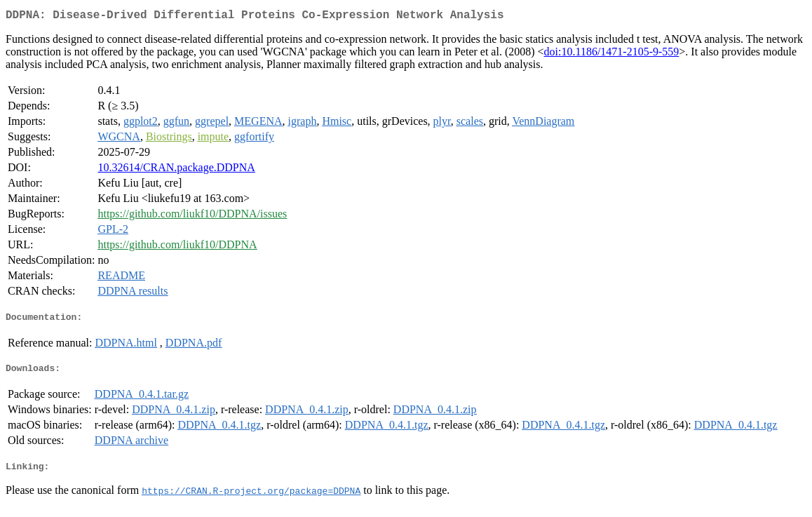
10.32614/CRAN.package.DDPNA (176, 170)
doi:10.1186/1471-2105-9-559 (612, 54)
